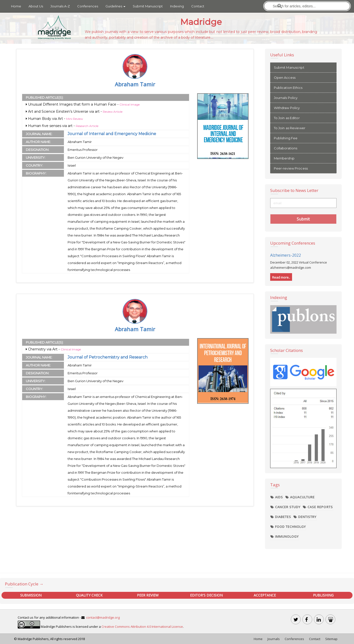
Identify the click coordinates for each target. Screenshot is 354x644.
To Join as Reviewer (290, 128)
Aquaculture (300, 497)
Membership (284, 158)
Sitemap (331, 639)
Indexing (177, 6)
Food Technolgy (288, 527)
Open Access (285, 78)
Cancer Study (286, 507)
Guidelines (115, 6)
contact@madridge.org (103, 617)
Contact (198, 6)
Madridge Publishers (33, 639)
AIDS (277, 497)
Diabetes (281, 517)
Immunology (285, 536)
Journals (274, 639)
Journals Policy (286, 98)
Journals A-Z (60, 6)
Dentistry (305, 517)
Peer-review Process (291, 168)
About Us (36, 6)
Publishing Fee (286, 138)
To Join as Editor (287, 118)
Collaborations (286, 148)
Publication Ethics (288, 88)
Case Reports (318, 507)
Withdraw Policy (287, 108)
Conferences (88, 6)
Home (16, 6)
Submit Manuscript (148, 6)
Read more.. (281, 277)
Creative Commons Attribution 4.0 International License (142, 627)
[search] (307, 6)
